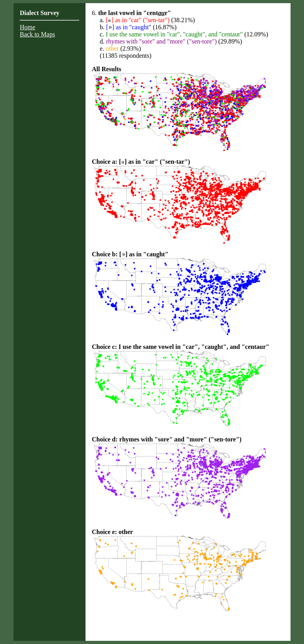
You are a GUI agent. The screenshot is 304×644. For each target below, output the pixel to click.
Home (28, 27)
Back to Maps (37, 34)
